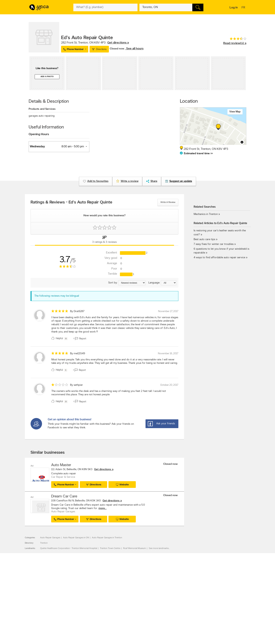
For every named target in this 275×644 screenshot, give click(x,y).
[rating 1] (60, 386)
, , (95, 43)
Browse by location (129, 602)
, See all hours (134, 49)
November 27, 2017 (168, 311)
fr (244, 8)
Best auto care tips (204, 239)
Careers (80, 602)
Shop (128, 619)
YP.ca (71, 630)
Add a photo (47, 77)
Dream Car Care (64, 496)
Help (78, 618)
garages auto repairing (42, 116)
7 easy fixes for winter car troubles (214, 244)
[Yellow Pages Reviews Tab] (104, 240)
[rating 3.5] (235, 40)
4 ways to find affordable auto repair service (219, 258)
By (77, 311)
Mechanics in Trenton (206, 214)
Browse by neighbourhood (132, 605)
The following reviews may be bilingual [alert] (57, 296)
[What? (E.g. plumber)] (105, 7)
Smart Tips (125, 608)
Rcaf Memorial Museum (135, 548)
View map (235, 112)
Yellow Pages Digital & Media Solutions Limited (143, 630)
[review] (104, 325)
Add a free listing (39, 602)
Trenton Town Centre (110, 548)
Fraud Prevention (39, 605)
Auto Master (61, 465)
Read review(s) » (235, 43)
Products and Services (42, 109)
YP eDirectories (170, 612)
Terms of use (82, 615)
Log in (234, 8)
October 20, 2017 (169, 385)
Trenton (44, 543)
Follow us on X (170, 602)
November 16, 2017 (168, 354)
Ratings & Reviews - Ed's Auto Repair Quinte (71, 203)
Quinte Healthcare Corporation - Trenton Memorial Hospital (69, 548)
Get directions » (118, 43)
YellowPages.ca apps (173, 599)
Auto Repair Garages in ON (76, 537)
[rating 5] (60, 312)
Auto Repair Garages (50, 537)
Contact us (240, 583)
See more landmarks (159, 548)
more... (103, 508)
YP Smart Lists (127, 615)
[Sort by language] (169, 283)
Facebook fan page (172, 605)
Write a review (168, 202)
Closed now (117, 49)
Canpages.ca (213, 602)
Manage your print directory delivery (181, 618)
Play (135, 619)
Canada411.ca (213, 599)
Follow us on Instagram (174, 608)
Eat (121, 619)
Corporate (81, 608)
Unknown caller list (172, 615)
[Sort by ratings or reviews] (132, 283)
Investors (80, 605)
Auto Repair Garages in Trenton (107, 537)
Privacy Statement (85, 612)
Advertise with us (39, 599)
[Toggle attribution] (242, 142)
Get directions (103, 469)
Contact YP (82, 599)
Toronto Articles (127, 612)
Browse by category (129, 599)
